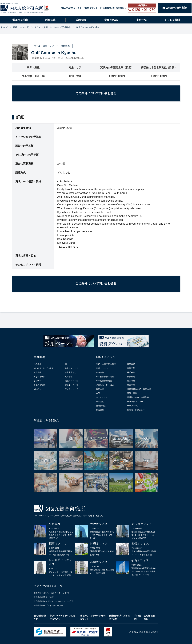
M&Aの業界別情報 (104, 381)
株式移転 (131, 372)
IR (114, 8)
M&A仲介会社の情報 (105, 377)
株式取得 (131, 381)
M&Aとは (38, 389)
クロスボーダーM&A (105, 385)
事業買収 (131, 364)
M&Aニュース (102, 368)
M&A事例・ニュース (136, 402)
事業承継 (100, 389)
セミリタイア (102, 397)
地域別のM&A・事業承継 (138, 397)
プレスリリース (72, 389)
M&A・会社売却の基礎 (106, 364)
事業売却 (131, 368)
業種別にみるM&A (46, 421)
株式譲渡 (100, 410)
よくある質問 (172, 20)
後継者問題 (101, 406)
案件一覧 (142, 20)
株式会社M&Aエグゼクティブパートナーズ (52, 601)
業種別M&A (111, 20)
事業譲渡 (100, 402)
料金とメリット (72, 368)
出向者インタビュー (136, 410)
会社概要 (107, 8)
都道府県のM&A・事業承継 (139, 389)
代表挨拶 (37, 364)
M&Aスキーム (133, 406)
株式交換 (131, 385)
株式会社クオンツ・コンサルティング (50, 593)
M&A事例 (100, 372)
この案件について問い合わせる (96, 93)
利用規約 (138, 617)
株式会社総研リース (42, 597)
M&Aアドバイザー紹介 (43, 368)
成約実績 (81, 20)
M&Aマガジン (68, 8)
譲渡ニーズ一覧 (72, 381)
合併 (98, 393)
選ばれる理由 (20, 20)
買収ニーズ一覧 (72, 385)
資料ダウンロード (93, 8)
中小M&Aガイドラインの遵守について (62, 617)
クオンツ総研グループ (48, 586)
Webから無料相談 (175, 8)
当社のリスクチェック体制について (93, 617)
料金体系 (50, 20)
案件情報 (69, 377)
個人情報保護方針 (40, 617)
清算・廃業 (132, 393)
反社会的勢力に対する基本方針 (119, 617)
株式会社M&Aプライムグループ (47, 606)
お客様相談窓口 (149, 617)
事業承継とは (71, 372)
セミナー (80, 8)
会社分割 (131, 377)
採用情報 (120, 8)
